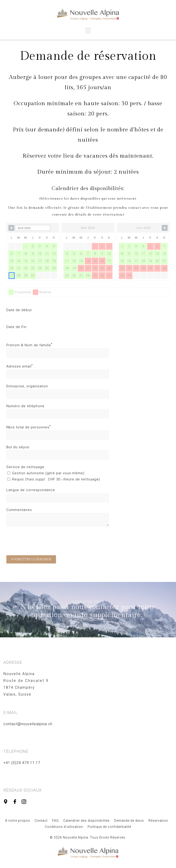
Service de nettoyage (25, 467)
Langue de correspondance (31, 490)
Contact (41, 821)
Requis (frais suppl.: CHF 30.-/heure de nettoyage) (54, 479)
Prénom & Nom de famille (29, 345)
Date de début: (19, 310)
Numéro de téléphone (26, 406)
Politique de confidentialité (109, 827)
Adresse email (20, 366)
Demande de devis (129, 821)
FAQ (55, 821)
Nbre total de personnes (29, 427)
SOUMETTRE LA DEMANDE (31, 559)
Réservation (158, 821)
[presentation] (41, 542)
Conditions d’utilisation (64, 827)
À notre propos (18, 821)
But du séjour (18, 447)
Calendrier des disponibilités (87, 821)
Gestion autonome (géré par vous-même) (46, 473)
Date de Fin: (17, 327)
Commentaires (19, 510)
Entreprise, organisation (27, 386)
